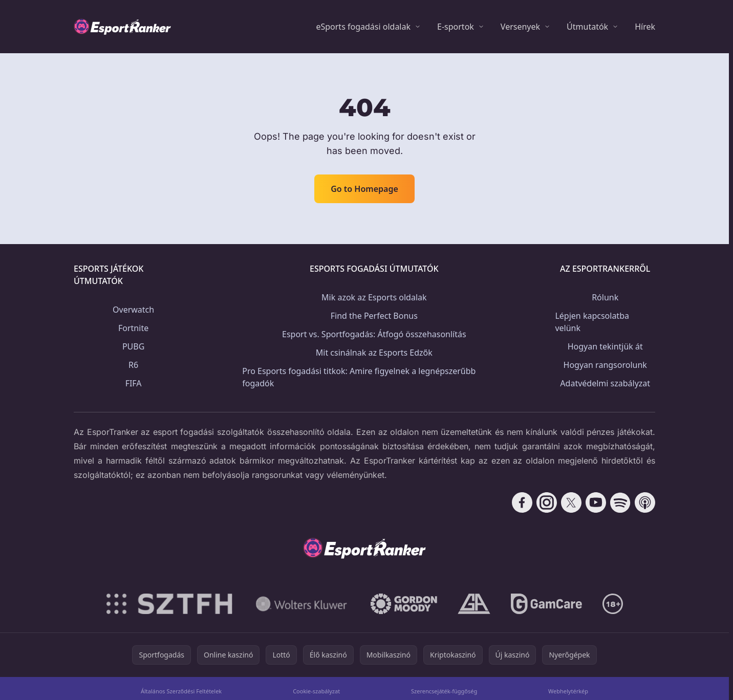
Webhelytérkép (568, 691)
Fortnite (133, 328)
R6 (133, 365)
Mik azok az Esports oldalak (374, 297)
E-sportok (456, 27)
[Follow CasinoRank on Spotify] (620, 502)
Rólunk (605, 297)
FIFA (134, 383)
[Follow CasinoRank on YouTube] (596, 502)
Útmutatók (587, 27)
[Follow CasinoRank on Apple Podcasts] (645, 502)
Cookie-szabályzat (316, 691)
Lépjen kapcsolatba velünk (592, 322)
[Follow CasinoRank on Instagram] (547, 502)
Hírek (645, 27)
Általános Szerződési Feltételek (181, 691)
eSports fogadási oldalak (363, 27)
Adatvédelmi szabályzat (605, 383)
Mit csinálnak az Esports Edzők (374, 353)
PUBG (133, 346)
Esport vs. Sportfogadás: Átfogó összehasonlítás (374, 334)
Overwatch (133, 310)
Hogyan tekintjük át (605, 346)
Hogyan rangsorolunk (605, 365)
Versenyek (520, 27)
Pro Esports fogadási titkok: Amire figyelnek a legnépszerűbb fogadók (359, 377)
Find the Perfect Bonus (374, 316)
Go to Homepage (364, 189)
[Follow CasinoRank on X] (571, 502)
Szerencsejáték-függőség (444, 691)
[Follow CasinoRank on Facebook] (522, 502)
